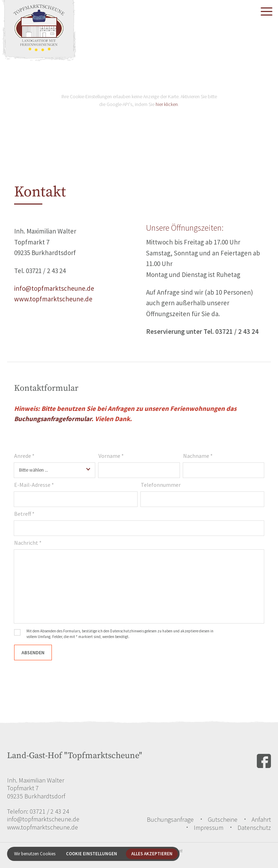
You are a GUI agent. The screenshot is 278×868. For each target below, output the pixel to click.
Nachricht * (28, 543)
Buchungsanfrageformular (53, 419)
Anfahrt (261, 819)
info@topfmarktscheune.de (54, 288)
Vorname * (111, 456)
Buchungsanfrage (170, 819)
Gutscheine (223, 819)
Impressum (208, 828)
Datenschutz (254, 828)
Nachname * (198, 456)
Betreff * (24, 514)
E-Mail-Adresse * (34, 485)
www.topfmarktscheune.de (53, 299)
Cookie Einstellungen (92, 854)
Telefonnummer (161, 485)
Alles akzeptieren (152, 854)
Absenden (33, 653)
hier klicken (167, 104)
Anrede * (24, 456)
